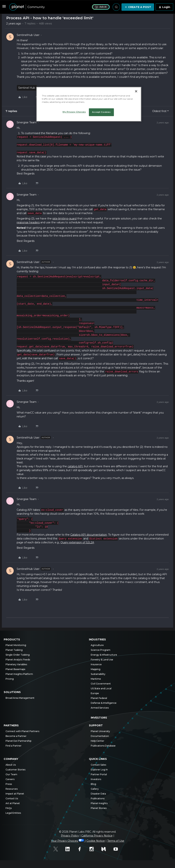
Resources (12, 789)
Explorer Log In (99, 770)
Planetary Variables (16, 664)
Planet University (100, 731)
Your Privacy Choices (68, 841)
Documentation (100, 736)
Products (12, 640)
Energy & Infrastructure (104, 655)
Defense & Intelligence (104, 703)
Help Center (97, 741)
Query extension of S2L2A (77, 542)
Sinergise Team (27, 122)
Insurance (96, 664)
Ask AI (101, 7)
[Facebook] (82, 850)
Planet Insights (99, 803)
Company (11, 759)
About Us (11, 765)
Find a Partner (14, 746)
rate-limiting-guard (64, 219)
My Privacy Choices (74, 112)
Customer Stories (15, 770)
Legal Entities (13, 813)
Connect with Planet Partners (22, 731)
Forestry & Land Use (102, 660)
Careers (10, 779)
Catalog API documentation (89, 535)
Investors (99, 718)
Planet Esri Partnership (18, 741)
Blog (93, 784)
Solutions (12, 692)
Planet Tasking (14, 650)
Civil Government (101, 684)
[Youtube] (118, 850)
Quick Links (98, 759)
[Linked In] (70, 850)
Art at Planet (13, 803)
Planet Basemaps (15, 669)
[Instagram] (94, 850)
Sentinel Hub (27, 88)
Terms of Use (116, 841)
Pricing (10, 679)
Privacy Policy (70, 836)
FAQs (9, 808)
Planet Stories (99, 808)
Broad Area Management (20, 698)
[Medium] (106, 850)
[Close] (136, 91)
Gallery (95, 789)
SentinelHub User (28, 35)
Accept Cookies (101, 112)
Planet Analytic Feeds (18, 660)
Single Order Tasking (18, 655)
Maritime (96, 679)
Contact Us (12, 798)
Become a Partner (16, 736)
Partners (11, 725)
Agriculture (97, 645)
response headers (28, 222)
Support (96, 725)
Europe (95, 693)
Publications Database (103, 746)
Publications (98, 798)
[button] (4, 8)
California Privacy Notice (97, 836)
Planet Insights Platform (19, 674)
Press (9, 784)
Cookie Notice (96, 841)
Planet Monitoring (16, 645)
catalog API (75, 466)
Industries (97, 640)
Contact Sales (98, 765)
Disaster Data (98, 794)
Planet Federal (99, 698)
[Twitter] (57, 850)
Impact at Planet (15, 794)
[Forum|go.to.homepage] (48, 7)
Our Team (11, 774)
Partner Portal (99, 774)
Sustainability (98, 674)
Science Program (101, 650)
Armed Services (100, 708)
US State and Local (101, 688)
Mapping (96, 669)
